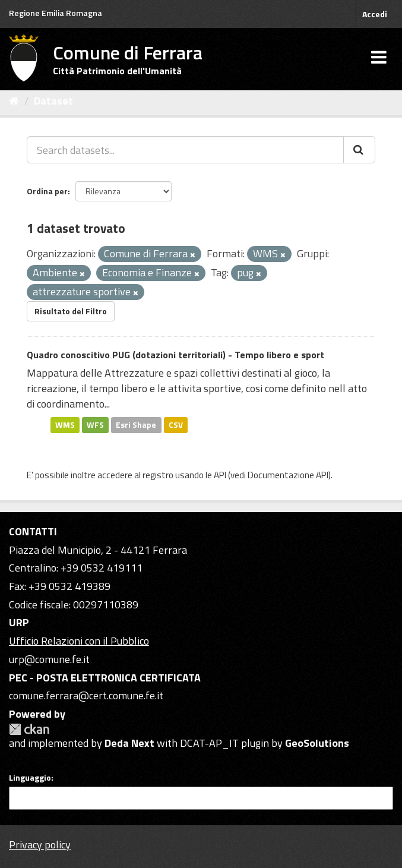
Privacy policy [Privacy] (40, 845)
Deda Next (129, 743)
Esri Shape (136, 425)
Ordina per (47, 191)
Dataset (53, 101)
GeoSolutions (317, 743)
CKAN (29, 729)
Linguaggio (30, 778)
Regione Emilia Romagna (56, 13)
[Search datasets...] (185, 150)
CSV (176, 425)
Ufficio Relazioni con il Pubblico (79, 641)
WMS (65, 425)
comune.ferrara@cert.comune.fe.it (86, 695)
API (220, 475)
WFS (95, 425)
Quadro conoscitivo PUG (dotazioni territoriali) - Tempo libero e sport (175, 355)
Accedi (375, 14)
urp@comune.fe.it (49, 659)
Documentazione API (288, 475)
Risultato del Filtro (71, 311)
